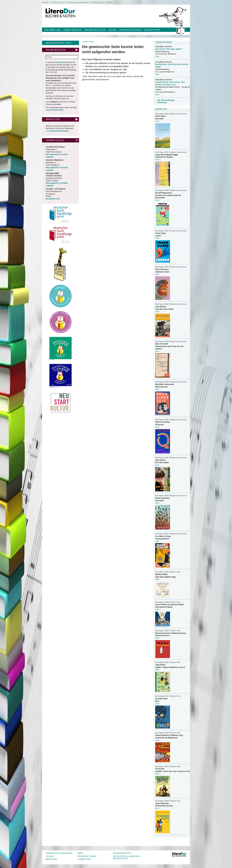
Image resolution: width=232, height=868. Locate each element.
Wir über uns (53, 30)
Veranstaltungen (130, 30)
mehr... (158, 56)
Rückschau (162, 103)
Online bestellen (95, 30)
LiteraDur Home (88, 42)
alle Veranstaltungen (166, 100)
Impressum (97, 3)
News (80, 853)
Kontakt (46, 3)
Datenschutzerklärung (78, 3)
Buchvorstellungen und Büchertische (126, 858)
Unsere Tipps (152, 30)
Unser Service (72, 30)
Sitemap (108, 3)
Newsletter (58, 3)
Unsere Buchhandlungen (59, 853)
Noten (113, 30)
